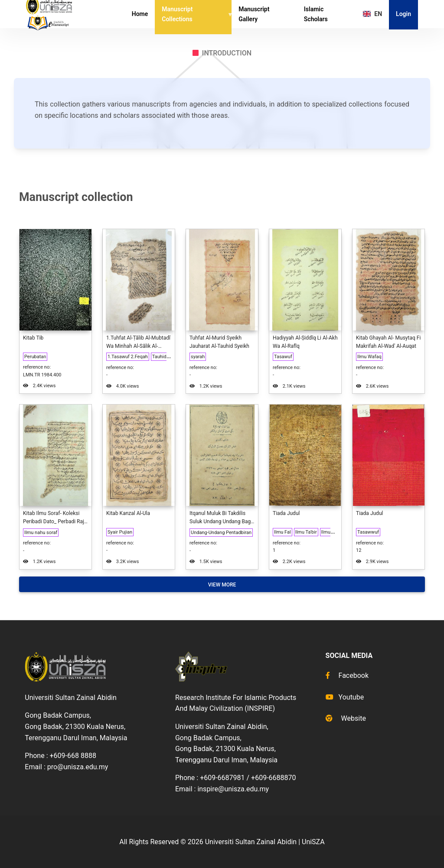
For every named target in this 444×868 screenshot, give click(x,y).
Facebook (347, 675)
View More (222, 585)
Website (346, 718)
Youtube (345, 697)
